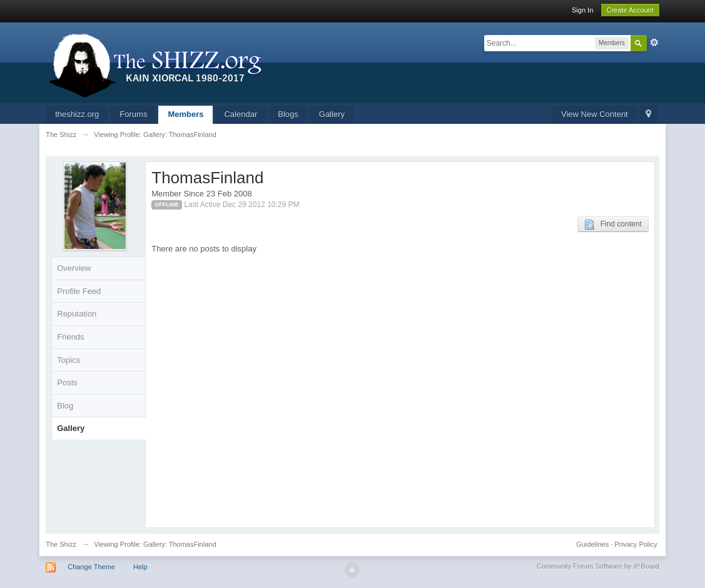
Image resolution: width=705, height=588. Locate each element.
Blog (65, 406)
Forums (133, 114)
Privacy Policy (636, 544)
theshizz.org (77, 114)
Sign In (582, 10)
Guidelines (592, 544)
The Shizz (61, 544)
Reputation (77, 314)
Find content (613, 225)
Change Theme (91, 567)
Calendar (241, 114)
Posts (67, 383)
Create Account (630, 10)
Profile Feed (79, 291)
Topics (68, 360)
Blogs (288, 114)
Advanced (654, 43)
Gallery (332, 114)
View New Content (595, 114)
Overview (74, 268)
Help (140, 567)
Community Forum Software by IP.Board (598, 566)
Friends (70, 337)
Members (185, 114)
